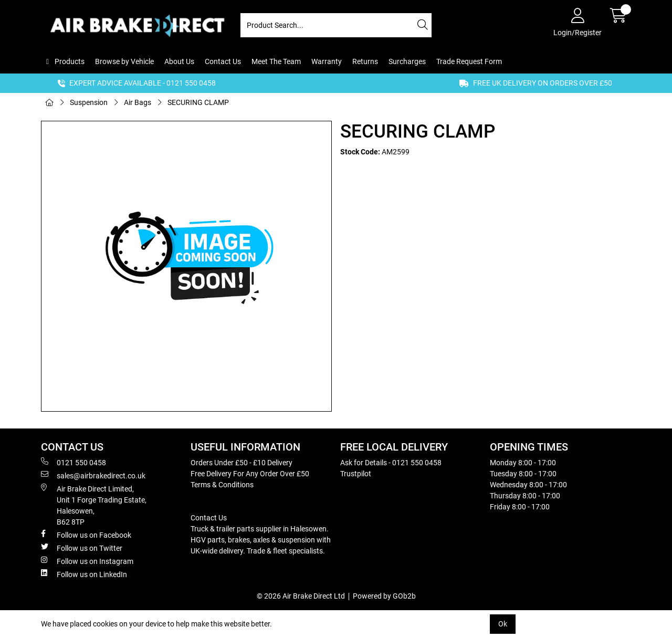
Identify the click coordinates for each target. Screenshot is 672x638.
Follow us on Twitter (82, 548)
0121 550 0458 (73, 462)
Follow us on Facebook (86, 535)
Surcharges (407, 61)
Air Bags (138, 102)
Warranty (327, 61)
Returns (365, 61)
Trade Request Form (469, 61)
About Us (179, 61)
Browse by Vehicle (124, 61)
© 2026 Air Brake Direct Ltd (301, 596)
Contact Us (223, 61)
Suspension (89, 102)
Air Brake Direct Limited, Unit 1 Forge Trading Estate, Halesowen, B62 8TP (94, 505)
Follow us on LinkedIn (84, 574)
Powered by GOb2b (384, 596)
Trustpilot (356, 474)
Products (69, 61)
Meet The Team (276, 61)
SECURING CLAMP (198, 102)
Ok (503, 624)
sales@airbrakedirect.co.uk (93, 475)
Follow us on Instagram (87, 561)
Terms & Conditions (222, 485)
